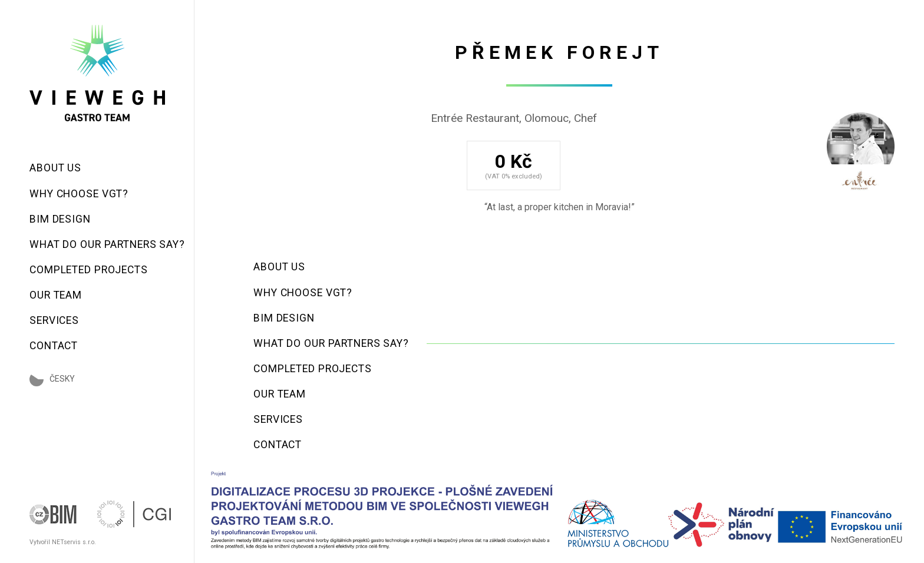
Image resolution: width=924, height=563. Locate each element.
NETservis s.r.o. (74, 542)
